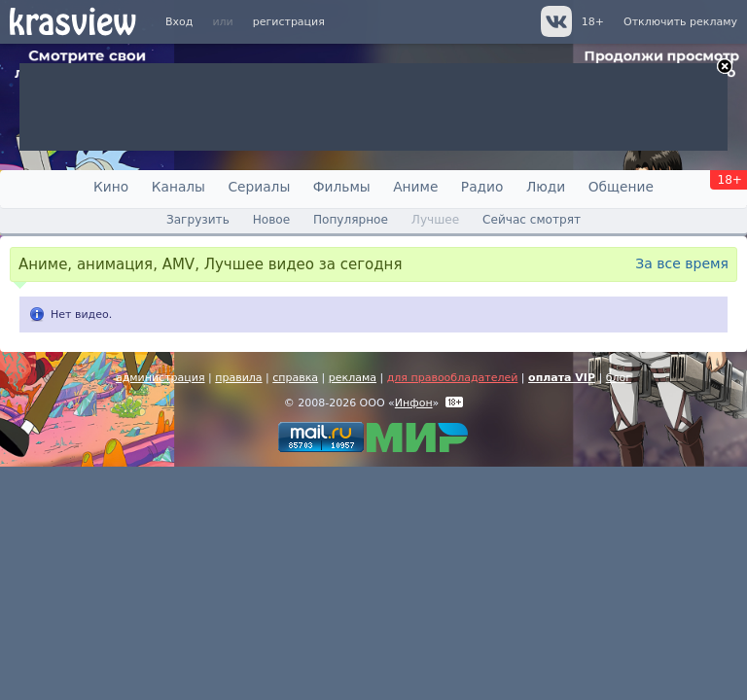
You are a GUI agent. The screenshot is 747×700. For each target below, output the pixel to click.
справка (295, 378)
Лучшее (435, 220)
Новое (271, 220)
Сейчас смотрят (532, 220)
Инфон (414, 403)
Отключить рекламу (680, 22)
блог (619, 378)
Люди (546, 187)
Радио (482, 187)
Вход (179, 22)
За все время (682, 263)
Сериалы (259, 187)
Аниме (415, 187)
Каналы (178, 187)
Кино (111, 187)
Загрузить (198, 220)
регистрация (289, 22)
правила (238, 378)
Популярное (351, 220)
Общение (621, 187)
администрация (160, 378)
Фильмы (342, 187)
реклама (353, 378)
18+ (593, 22)
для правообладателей (453, 378)
